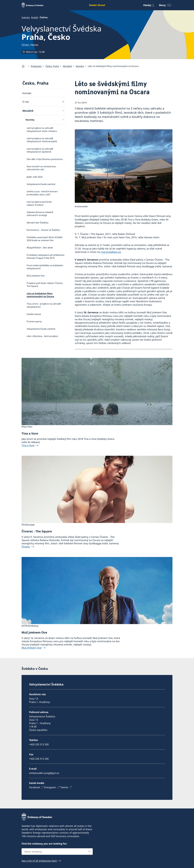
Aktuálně (67, 66)
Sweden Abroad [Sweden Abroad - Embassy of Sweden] (97, 5)
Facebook (35, 787)
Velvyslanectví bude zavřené (41, 184)
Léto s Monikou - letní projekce (42, 336)
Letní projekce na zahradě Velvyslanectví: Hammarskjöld (42, 140)
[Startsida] (24, 66)
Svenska (26, 17)
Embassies (36, 66)
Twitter (64, 787)
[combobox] (57, 852)
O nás (26, 102)
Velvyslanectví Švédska (61, 33)
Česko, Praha (52, 66)
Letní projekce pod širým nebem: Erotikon (39, 203)
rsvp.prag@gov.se (111, 252)
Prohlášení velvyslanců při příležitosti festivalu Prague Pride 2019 (46, 256)
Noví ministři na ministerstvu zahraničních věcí (41, 168)
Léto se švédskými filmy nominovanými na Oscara (40, 295)
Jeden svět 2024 (35, 177)
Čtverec (26, 547)
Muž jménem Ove (36, 276)
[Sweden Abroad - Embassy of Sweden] (35, 5)
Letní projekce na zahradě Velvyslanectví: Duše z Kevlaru (42, 129)
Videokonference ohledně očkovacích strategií (40, 214)
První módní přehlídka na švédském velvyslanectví (45, 267)
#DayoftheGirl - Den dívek (40, 248)
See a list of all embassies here (39, 861)
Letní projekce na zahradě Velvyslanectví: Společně (40, 150)
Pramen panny (34, 321)
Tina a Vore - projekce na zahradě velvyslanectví (44, 305)
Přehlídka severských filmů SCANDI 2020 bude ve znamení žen (45, 239)
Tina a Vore (28, 445)
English (35, 17)
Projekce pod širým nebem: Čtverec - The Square (45, 284)
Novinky (80, 66)
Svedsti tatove (34, 314)
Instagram (50, 787)
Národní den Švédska (38, 223)
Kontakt (27, 93)
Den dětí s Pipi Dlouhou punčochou (45, 159)
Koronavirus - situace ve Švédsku (43, 230)
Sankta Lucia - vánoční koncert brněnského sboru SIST (42, 193)
